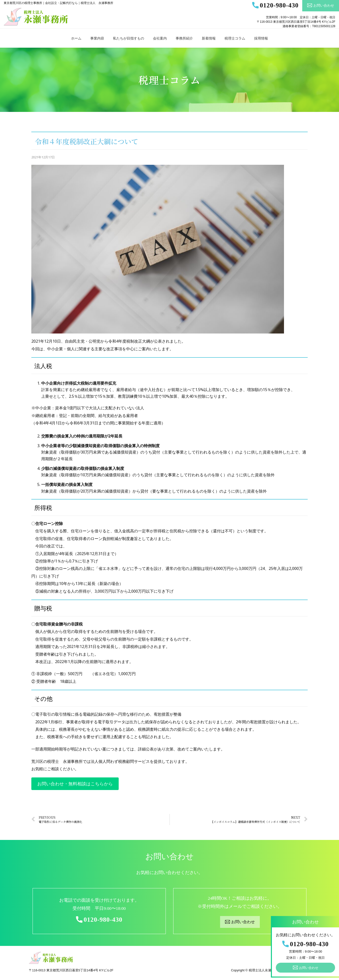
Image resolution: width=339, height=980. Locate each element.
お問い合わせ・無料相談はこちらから (75, 784)
